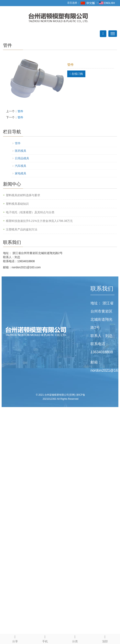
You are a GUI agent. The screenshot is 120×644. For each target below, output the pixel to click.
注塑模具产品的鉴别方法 (22, 229)
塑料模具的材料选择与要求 (23, 195)
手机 (45, 638)
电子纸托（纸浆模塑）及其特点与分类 (30, 212)
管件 (20, 111)
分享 (15, 638)
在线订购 (76, 74)
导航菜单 (10, 34)
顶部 (105, 638)
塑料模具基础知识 (17, 204)
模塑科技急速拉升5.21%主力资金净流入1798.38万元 (39, 221)
